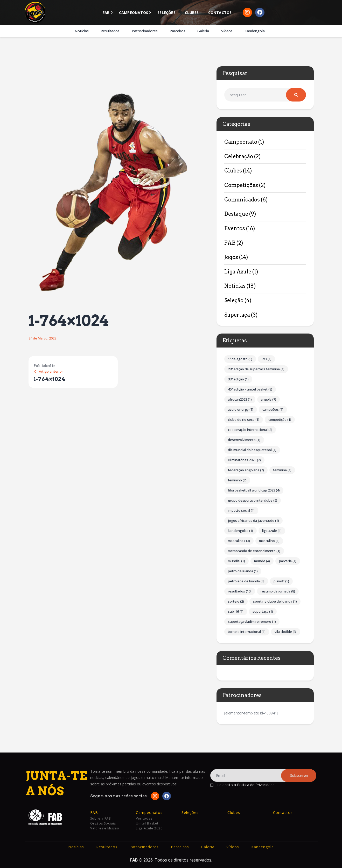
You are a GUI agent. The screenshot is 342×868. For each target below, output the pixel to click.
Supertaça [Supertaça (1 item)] (263, 611)
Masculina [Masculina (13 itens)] (239, 541)
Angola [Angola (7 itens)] (268, 399)
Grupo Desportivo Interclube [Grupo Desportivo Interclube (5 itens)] (253, 500)
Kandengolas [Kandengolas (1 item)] (240, 531)
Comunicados (242, 200)
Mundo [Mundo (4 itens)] (262, 561)
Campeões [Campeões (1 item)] (273, 409)
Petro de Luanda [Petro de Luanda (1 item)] (243, 571)
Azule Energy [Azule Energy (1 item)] (241, 409)
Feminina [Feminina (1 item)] (282, 470)
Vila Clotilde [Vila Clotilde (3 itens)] (286, 632)
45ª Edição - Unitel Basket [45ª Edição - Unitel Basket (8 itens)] (250, 389)
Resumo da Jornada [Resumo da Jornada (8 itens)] (278, 591)
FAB (230, 243)
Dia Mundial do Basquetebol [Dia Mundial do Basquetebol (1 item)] (252, 450)
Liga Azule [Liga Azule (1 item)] (272, 531)
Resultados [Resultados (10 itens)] (240, 591)
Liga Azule (238, 272)
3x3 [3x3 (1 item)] (266, 359)
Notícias (235, 286)
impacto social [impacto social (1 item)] (241, 510)
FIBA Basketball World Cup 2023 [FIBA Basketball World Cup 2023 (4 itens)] (254, 490)
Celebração (239, 156)
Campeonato (241, 142)
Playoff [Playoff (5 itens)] (281, 581)
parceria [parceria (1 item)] (288, 561)
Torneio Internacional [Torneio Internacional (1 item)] (247, 632)
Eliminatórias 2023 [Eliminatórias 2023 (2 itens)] (244, 460)
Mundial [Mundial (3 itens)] (236, 561)
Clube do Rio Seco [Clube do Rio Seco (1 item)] (244, 419)
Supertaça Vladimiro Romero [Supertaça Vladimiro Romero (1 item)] (252, 621)
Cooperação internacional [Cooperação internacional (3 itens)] (250, 430)
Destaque (236, 214)
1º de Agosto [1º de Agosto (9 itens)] (240, 359)
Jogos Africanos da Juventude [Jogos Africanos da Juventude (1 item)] (253, 520)
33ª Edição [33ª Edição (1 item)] (238, 379)
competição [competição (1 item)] (280, 419)
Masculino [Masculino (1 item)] (269, 541)
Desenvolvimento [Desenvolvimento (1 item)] (244, 440)
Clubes (233, 171)
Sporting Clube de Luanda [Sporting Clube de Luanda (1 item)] (275, 601)
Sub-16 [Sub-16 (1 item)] (236, 611)
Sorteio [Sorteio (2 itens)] (236, 601)
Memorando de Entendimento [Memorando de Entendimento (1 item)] (254, 551)
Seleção (234, 300)
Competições (241, 185)
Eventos (235, 228)
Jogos (231, 257)
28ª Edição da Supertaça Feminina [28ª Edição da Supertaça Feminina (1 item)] (256, 369)
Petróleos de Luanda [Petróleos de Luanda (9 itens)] (246, 581)
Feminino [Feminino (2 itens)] (237, 480)
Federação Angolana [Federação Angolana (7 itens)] (246, 470)
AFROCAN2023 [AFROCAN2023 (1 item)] (240, 399)
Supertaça (237, 315)
